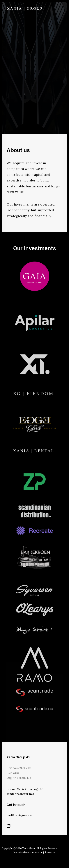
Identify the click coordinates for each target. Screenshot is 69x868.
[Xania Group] (25, 9)
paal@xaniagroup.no (20, 815)
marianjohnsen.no (45, 852)
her (32, 794)
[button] (61, 9)
